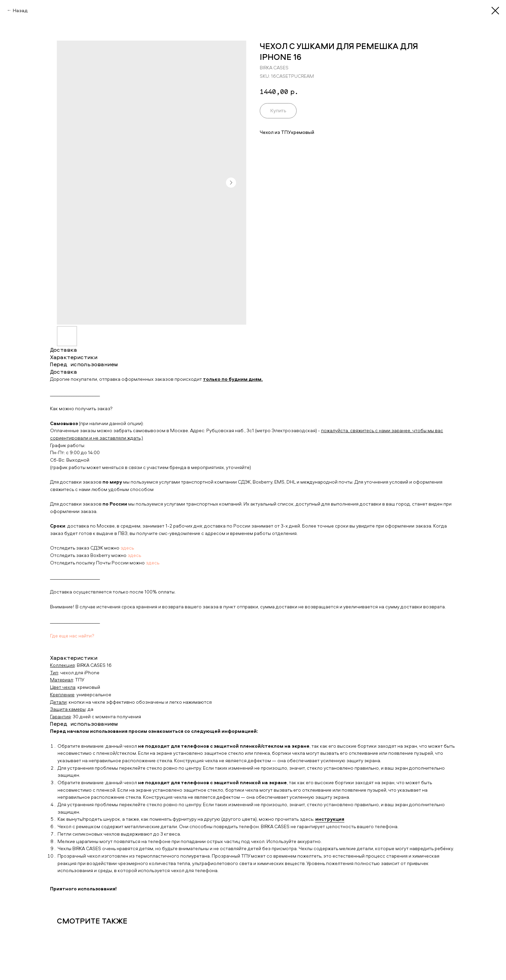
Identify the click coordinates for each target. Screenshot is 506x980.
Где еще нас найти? (72, 636)
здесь (127, 548)
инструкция (330, 819)
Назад (20, 10)
